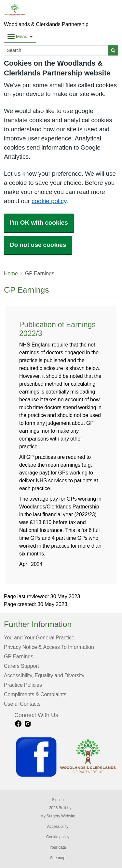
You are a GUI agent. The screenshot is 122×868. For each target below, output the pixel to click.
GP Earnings (19, 656)
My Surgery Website (58, 816)
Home (11, 273)
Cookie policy (58, 837)
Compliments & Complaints (35, 694)
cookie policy (49, 201)
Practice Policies (23, 685)
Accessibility (58, 827)
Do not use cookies (38, 245)
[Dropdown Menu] (20, 37)
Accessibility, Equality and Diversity (44, 675)
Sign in (58, 800)
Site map (58, 858)
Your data (58, 847)
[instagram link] (28, 724)
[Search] (56, 50)
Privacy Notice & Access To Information (49, 647)
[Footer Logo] (66, 757)
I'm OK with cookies (39, 223)
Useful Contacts (22, 704)
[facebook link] (18, 724)
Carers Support (21, 666)
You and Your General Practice (39, 637)
